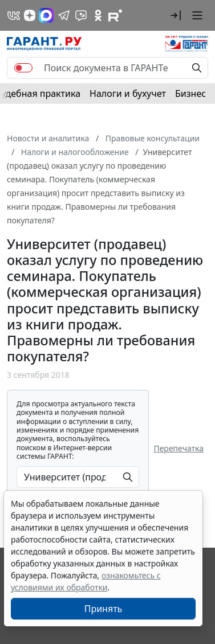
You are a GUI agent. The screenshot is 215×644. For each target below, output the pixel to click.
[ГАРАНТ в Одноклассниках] (98, 15)
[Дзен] (30, 15)
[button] (176, 15)
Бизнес (190, 93)
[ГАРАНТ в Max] (46, 15)
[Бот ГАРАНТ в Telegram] (81, 15)
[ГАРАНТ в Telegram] (64, 15)
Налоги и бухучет (128, 93)
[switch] (23, 68)
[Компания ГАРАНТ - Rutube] (115, 15)
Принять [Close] (104, 609)
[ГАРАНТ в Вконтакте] (14, 15)
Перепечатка (179, 448)
